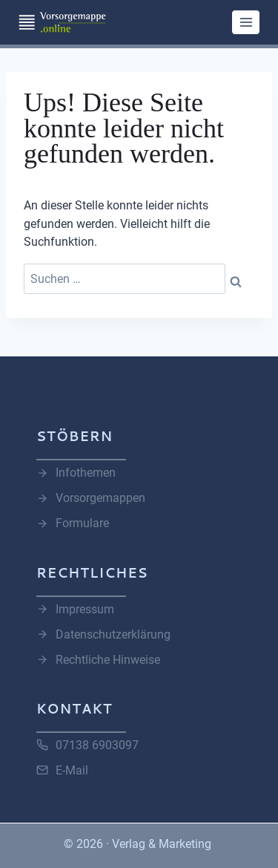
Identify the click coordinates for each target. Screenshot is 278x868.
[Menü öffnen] (246, 22)
